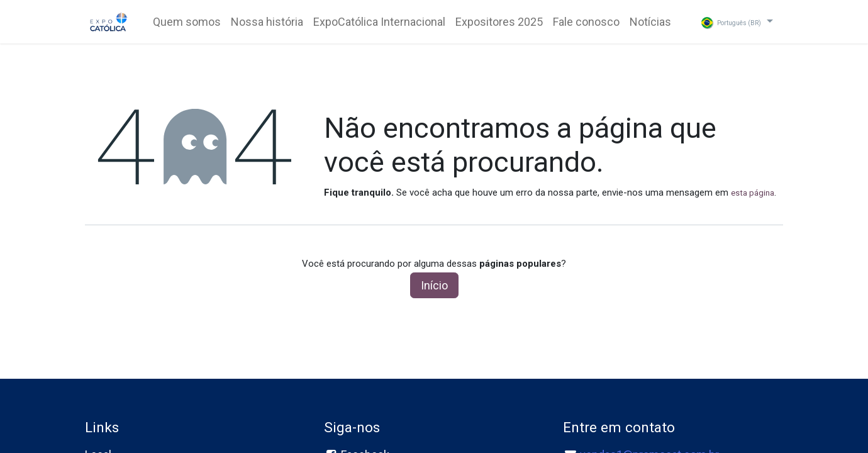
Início (434, 285)
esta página (753, 193)
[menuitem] (187, 22)
